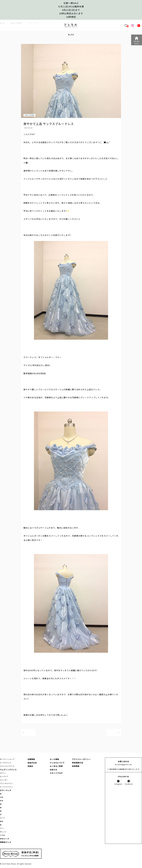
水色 (2, 797)
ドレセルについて (57, 763)
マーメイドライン (6, 787)
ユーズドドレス (6, 763)
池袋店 (30, 766)
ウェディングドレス (8, 770)
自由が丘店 (32, 763)
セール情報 (54, 759)
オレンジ (3, 832)
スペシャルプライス (7, 766)
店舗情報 (31, 759)
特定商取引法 (78, 763)
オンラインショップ (7, 759)
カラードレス (6, 790)
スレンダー (4, 780)
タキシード (5, 839)
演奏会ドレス (6, 842)
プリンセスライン (6, 783)
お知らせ (53, 770)
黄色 (2, 821)
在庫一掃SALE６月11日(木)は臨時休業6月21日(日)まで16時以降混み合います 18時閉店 (71, 10)
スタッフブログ (30, 115)
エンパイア (4, 776)
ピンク (2, 818)
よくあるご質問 (56, 766)
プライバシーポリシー (81, 759)
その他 (2, 835)
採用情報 (76, 766)
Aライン (3, 773)
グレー (2, 828)
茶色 (2, 801)
